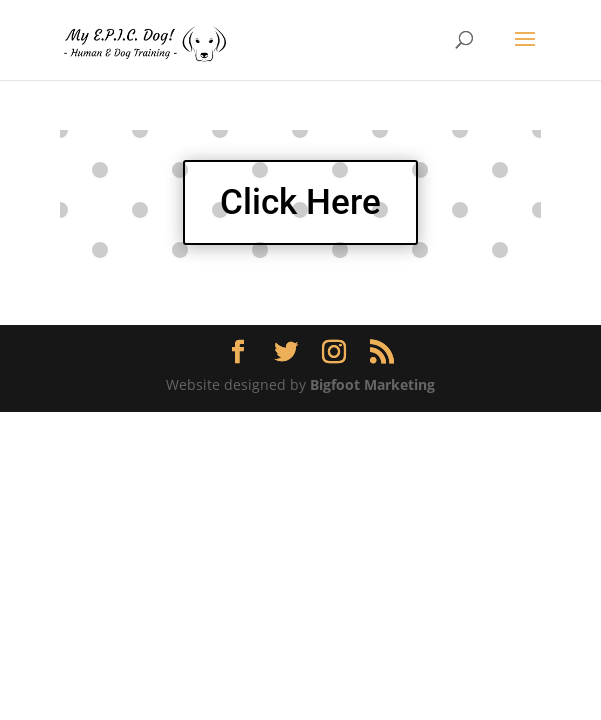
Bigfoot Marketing (372, 384)
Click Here (300, 202)
